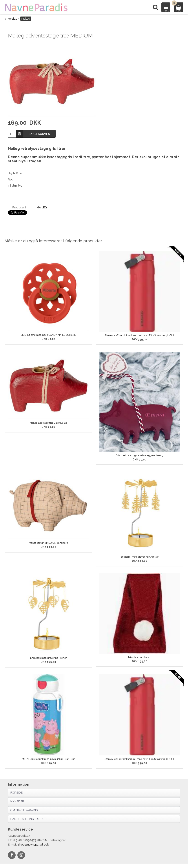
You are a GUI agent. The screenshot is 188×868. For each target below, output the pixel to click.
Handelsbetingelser (26, 819)
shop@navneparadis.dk (33, 845)
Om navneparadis (24, 810)
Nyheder (17, 801)
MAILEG (42, 207)
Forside (12, 19)
